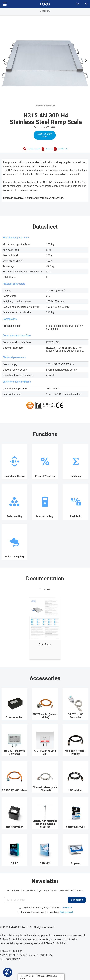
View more (67, 908)
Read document (66, 912)
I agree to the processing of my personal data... (42, 908)
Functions (45, 434)
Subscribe (77, 900)
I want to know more (45, 135)
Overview (45, 11)
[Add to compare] (61, 976)
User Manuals (63, 149)
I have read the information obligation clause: (47, 912)
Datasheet (49, 149)
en (78, 4)
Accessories (45, 678)
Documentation (45, 579)
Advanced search (34, 149)
